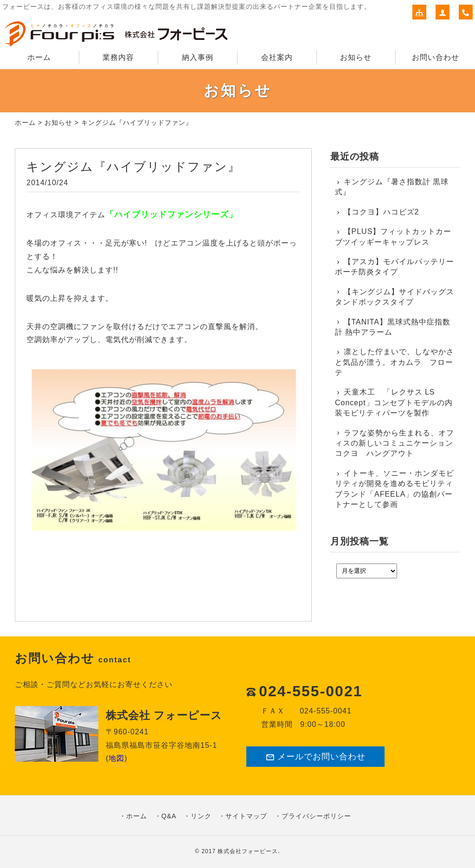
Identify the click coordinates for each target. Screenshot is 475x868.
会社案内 (277, 57)
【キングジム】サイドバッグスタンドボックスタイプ (395, 297)
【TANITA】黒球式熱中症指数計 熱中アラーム (393, 327)
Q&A (169, 816)
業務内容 (118, 57)
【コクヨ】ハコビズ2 (382, 212)
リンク (201, 816)
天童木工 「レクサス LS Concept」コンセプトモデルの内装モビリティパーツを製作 (394, 402)
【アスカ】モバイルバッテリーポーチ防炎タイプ (395, 267)
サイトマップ (246, 816)
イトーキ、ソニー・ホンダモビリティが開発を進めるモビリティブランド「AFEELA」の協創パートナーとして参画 (395, 489)
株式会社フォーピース (248, 851)
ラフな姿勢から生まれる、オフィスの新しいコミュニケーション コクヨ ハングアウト (395, 443)
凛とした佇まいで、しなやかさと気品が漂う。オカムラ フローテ (395, 362)
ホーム (39, 57)
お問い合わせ (436, 57)
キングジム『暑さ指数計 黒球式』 (392, 187)
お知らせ (356, 57)
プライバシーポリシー (316, 816)
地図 (116, 758)
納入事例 (198, 57)
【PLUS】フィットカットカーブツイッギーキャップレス (393, 236)
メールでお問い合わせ (315, 757)
